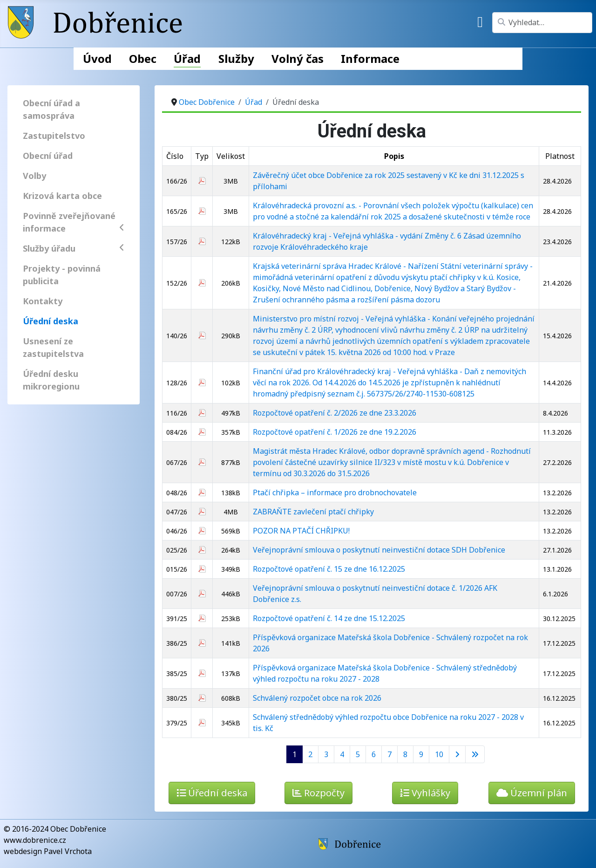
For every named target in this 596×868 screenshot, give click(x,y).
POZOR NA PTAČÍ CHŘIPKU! (301, 531)
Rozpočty (318, 793)
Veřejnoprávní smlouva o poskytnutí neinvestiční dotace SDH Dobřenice (379, 550)
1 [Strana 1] (295, 754)
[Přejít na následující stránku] (457, 754)
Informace (370, 58)
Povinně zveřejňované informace (74, 222)
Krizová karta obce (62, 196)
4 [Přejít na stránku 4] (342, 754)
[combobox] (542, 23)
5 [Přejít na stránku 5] (358, 754)
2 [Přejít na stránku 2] (310, 754)
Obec (143, 58)
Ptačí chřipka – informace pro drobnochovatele (335, 492)
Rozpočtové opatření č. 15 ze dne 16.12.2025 (329, 569)
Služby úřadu (74, 248)
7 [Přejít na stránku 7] (389, 754)
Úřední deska (51, 321)
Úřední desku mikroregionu (51, 380)
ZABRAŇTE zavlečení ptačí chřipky (313, 512)
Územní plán (532, 793)
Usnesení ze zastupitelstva (53, 347)
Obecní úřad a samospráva (51, 109)
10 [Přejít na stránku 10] (439, 754)
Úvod (97, 58)
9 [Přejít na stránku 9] (421, 754)
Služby (236, 58)
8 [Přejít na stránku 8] (405, 754)
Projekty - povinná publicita (62, 275)
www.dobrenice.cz (35, 840)
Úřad (187, 58)
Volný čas (298, 58)
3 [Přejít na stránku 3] (326, 754)
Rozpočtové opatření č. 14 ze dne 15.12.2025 (329, 618)
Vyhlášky (425, 793)
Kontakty (43, 301)
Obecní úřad (48, 156)
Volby (34, 176)
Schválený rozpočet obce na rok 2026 (317, 698)
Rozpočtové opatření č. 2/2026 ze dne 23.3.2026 (335, 413)
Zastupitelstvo (54, 136)
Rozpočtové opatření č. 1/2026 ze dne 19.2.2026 (335, 432)
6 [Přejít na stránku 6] (374, 754)
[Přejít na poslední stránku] (475, 754)
